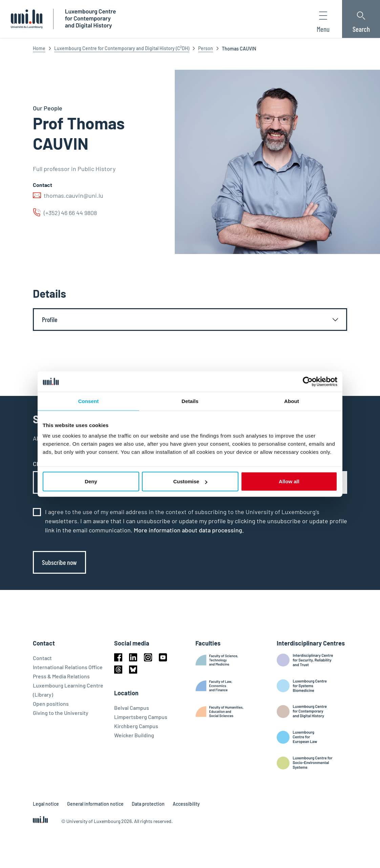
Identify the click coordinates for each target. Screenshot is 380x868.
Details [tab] (190, 401)
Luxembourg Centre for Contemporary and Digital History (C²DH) (122, 48)
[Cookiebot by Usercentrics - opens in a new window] (308, 381)
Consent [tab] (89, 401)
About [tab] (292, 401)
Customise (190, 481)
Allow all (289, 481)
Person (206, 48)
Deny (91, 481)
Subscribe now (59, 562)
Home (39, 48)
